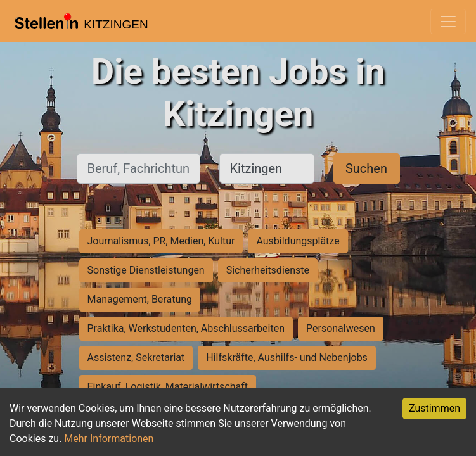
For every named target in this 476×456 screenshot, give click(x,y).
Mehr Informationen (109, 439)
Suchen (366, 168)
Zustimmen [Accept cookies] (434, 408)
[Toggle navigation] (448, 22)
